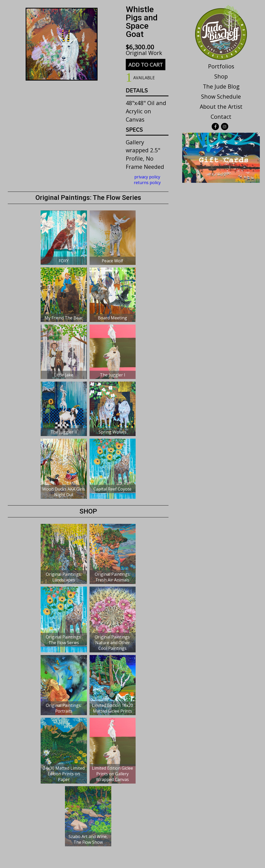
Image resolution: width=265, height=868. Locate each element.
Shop (221, 76)
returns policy (147, 183)
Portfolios (221, 66)
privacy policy (147, 177)
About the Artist (221, 106)
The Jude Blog (221, 86)
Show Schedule (221, 96)
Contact (221, 117)
